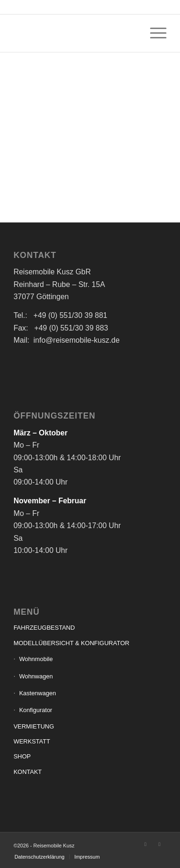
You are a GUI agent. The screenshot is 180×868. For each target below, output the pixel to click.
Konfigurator (36, 710)
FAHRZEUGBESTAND (44, 628)
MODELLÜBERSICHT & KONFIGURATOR (72, 643)
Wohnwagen (36, 676)
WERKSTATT (32, 741)
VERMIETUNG (34, 726)
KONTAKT (28, 772)
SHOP (22, 756)
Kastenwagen (38, 693)
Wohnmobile (36, 659)
